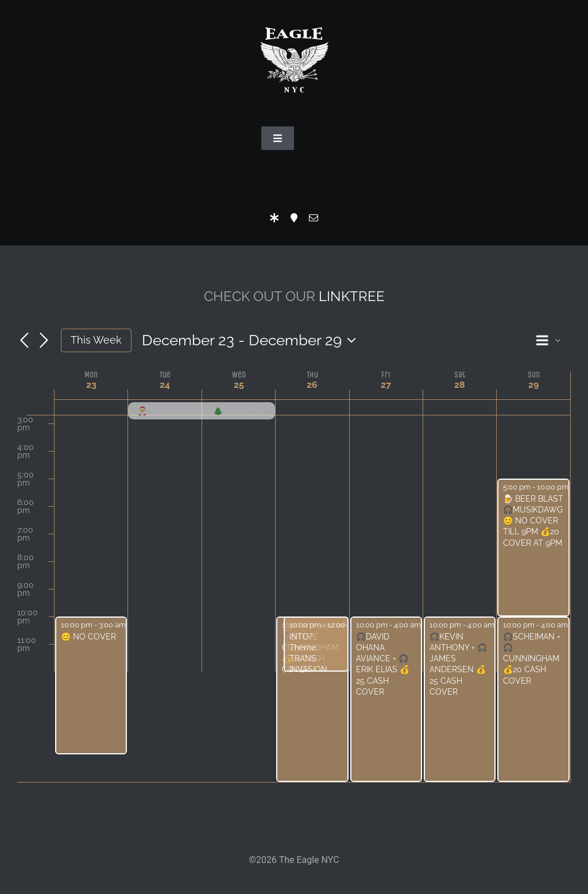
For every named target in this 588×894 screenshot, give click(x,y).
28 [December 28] (460, 385)
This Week (96, 340)
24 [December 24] (165, 385)
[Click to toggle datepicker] (252, 340)
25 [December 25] (239, 385)
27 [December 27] (386, 385)
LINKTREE (352, 296)
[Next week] (44, 341)
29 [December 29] (533, 385)
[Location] (294, 218)
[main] (294, 551)
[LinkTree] (274, 218)
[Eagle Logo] (294, 16)
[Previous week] (24, 341)
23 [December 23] (91, 385)
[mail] (314, 218)
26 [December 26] (312, 385)
